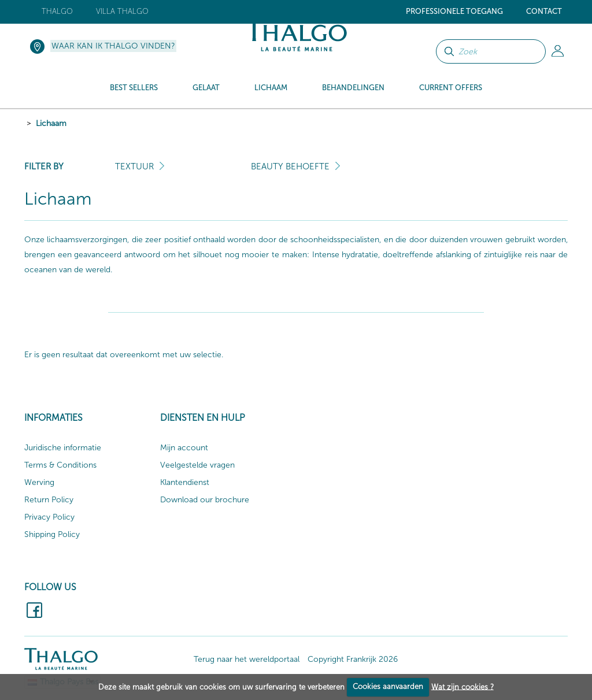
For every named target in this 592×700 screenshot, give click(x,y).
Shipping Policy (52, 534)
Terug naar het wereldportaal (247, 659)
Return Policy (49, 500)
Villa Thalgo (122, 11)
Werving (39, 482)
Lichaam (51, 123)
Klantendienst (185, 482)
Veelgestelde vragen (197, 465)
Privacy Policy (49, 517)
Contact (544, 11)
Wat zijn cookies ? (462, 686)
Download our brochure (205, 500)
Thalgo (57, 11)
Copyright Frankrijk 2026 (353, 659)
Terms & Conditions (60, 465)
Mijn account (184, 448)
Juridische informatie (63, 448)
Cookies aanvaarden (388, 686)
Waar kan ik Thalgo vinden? (113, 46)
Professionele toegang (454, 11)
